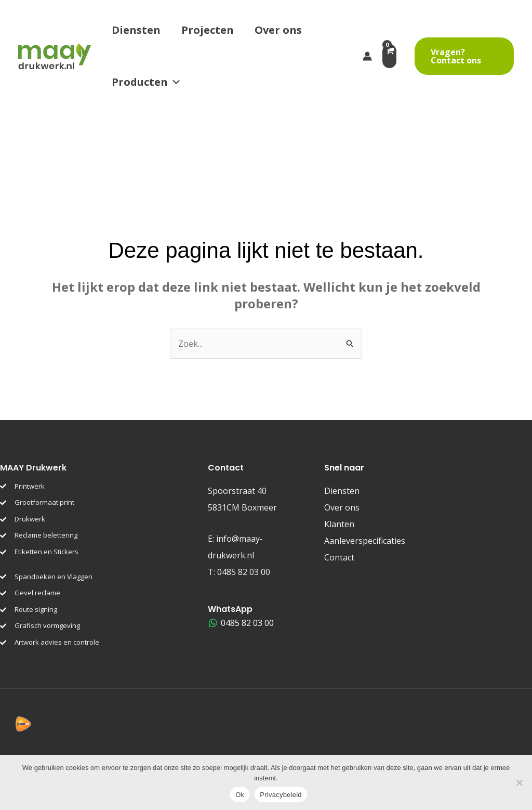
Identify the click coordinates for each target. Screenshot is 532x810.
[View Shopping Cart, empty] (393, 56)
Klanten (339, 524)
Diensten (136, 30)
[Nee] (519, 782)
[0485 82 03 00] (241, 623)
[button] (464, 56)
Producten (147, 82)
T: (239, 572)
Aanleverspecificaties (365, 541)
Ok (240, 795)
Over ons (278, 30)
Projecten (208, 30)
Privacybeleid (281, 795)
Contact (339, 557)
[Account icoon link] (367, 56)
